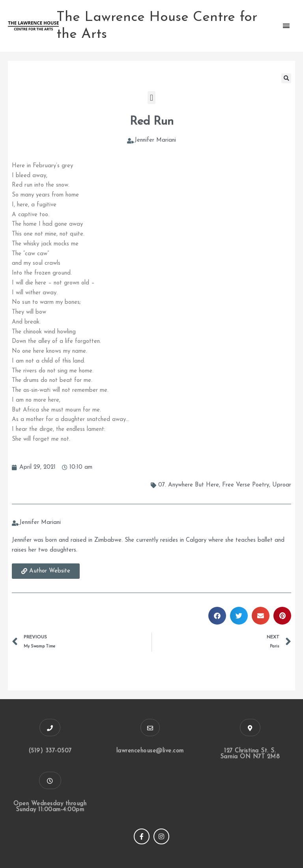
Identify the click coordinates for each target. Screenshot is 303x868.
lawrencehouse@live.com (150, 751)
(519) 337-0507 (50, 751)
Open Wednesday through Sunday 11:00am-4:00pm (50, 807)
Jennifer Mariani (155, 140)
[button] (286, 78)
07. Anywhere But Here (189, 485)
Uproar (282, 485)
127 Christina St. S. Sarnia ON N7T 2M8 (250, 754)
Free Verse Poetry (246, 485)
